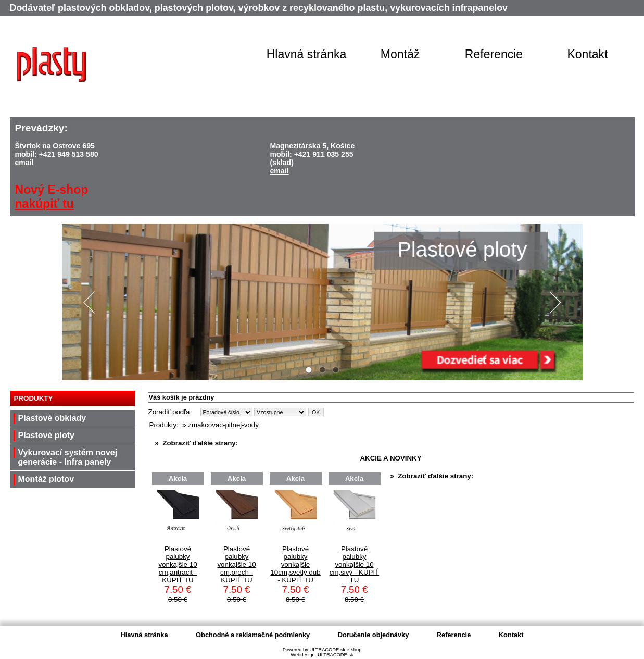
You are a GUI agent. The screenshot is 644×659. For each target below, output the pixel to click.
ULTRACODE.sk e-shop (335, 650)
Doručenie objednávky (374, 635)
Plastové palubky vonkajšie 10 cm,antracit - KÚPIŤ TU (178, 564)
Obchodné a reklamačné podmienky (253, 635)
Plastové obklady (52, 418)
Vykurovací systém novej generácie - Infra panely (68, 457)
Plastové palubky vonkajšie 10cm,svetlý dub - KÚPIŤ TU (295, 564)
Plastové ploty (46, 435)
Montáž (400, 54)
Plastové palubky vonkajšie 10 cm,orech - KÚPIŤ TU (236, 564)
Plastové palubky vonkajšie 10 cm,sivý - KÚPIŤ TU (355, 564)
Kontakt (587, 54)
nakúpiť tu (45, 204)
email (24, 163)
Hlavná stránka (307, 54)
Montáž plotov (46, 479)
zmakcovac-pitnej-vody (223, 425)
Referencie (494, 54)
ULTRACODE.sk (336, 655)
